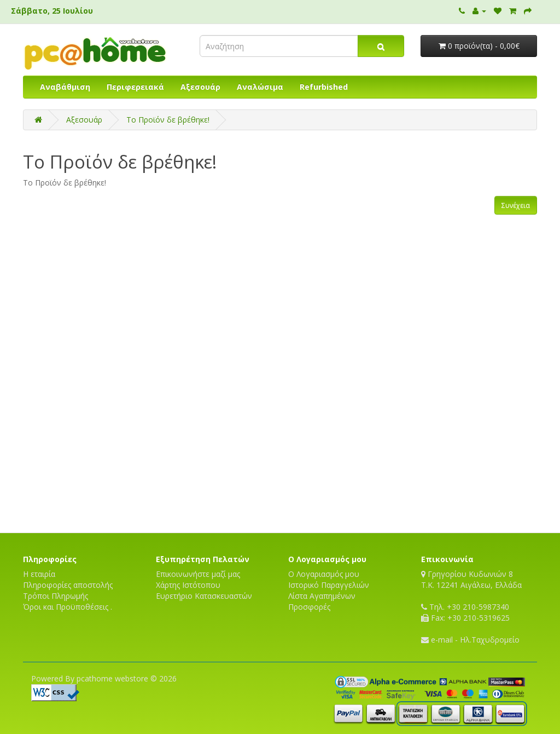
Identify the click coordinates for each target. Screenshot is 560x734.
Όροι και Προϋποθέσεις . (68, 607)
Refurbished (324, 87)
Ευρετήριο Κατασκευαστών (204, 596)
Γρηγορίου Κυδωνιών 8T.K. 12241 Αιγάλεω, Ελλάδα (471, 579)
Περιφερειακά (135, 87)
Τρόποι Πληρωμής (56, 596)
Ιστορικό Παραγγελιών (329, 585)
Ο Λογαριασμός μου (324, 574)
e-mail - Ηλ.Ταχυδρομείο (470, 640)
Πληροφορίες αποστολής (68, 585)
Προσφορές (309, 607)
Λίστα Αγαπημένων (322, 596)
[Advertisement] (280, 494)
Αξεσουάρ (200, 87)
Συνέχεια (516, 206)
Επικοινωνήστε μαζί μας (198, 574)
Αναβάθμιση (65, 87)
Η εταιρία (39, 574)
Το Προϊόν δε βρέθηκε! (168, 120)
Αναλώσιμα (260, 87)
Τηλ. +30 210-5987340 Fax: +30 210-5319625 (465, 612)
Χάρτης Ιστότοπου (188, 585)
